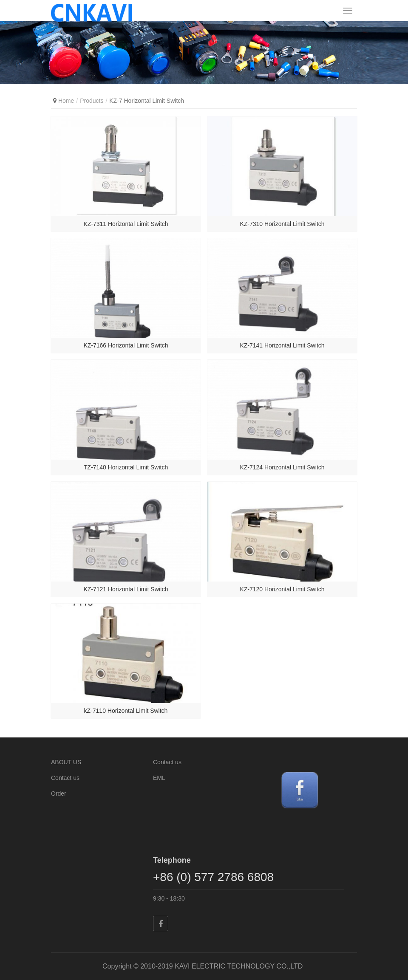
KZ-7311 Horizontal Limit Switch (126, 224)
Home (66, 101)
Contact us (65, 778)
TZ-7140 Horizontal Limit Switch (126, 467)
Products (92, 101)
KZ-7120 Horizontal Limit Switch (282, 589)
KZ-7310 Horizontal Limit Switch (282, 224)
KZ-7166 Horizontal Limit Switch (126, 345)
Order (59, 794)
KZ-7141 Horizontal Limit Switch (282, 345)
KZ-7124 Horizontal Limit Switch (282, 467)
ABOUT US (66, 762)
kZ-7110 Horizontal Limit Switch (126, 711)
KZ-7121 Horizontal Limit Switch (126, 589)
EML (159, 778)
